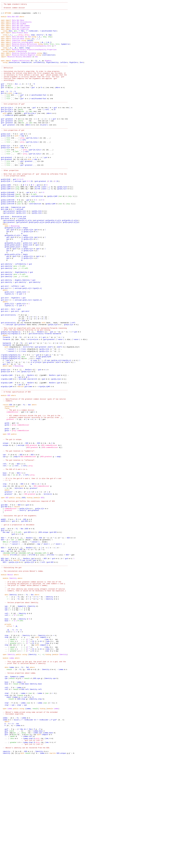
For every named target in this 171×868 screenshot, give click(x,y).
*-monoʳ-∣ (62, 388)
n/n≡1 (29, 643)
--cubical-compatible (21, 15)
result (9, 769)
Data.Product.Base (20, 39)
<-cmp (15, 110)
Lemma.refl (28, 846)
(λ (12, 611)
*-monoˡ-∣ (47, 623)
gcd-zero (5, 354)
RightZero (74, 73)
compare (43, 733)
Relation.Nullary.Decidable (24, 63)
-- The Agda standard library (14, 5)
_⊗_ (43, 50)
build (30, 48)
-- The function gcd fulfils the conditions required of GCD (28, 574)
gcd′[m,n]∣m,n (7, 127)
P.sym (39, 407)
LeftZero (64, 73)
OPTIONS (8, 15)
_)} (26, 131)
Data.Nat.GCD (13, 20)
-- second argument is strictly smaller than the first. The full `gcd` (33, 90)
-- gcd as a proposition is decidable (18, 602)
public (14, 497)
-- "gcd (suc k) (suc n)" (32, 855)
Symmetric (65, 52)
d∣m (17, 388)
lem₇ (48, 748)
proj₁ (27, 41)
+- (7, 686)
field (7, 467)
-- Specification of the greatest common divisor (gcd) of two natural (34, 456)
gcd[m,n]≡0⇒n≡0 (8, 232)
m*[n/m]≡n (38, 414)
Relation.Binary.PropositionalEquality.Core (32, 54)
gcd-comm (5, 240)
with (10, 110)
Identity (13, 664)
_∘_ (38, 45)
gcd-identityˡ (7, 304)
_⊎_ (39, 43)
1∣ (18, 337)
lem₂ (47, 735)
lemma (5, 825)
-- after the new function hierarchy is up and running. (26, 377)
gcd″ (56, 827)
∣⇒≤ (19, 424)
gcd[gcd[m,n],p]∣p (70, 255)
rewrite (20, 441)
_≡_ (11, 56)
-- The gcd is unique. (13, 504)
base (5, 542)
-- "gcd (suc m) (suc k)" (32, 850)
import (8, 24)
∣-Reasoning (14, 262)
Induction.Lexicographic (23, 50)
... (2, 112)
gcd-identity (7, 322)
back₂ (56, 369)
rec (23, 103)
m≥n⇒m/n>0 (32, 433)
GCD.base (25, 786)
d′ (19, 564)
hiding (30, 570)
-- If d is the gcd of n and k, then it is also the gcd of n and (32, 549)
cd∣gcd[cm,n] (15, 397)
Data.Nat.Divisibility (22, 26)
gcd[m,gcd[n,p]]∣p (71, 257)
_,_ (15, 41)
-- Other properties (10, 197)
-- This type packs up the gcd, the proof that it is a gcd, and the (35, 760)
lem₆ (49, 745)
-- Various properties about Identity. (22, 692)
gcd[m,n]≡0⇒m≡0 (8, 223)
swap (33, 41)
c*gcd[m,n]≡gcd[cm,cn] (11, 405)
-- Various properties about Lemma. (20, 773)
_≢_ (15, 56)
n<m (27, 103)
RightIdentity (52, 73)
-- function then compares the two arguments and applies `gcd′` (30, 93)
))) (72, 217)
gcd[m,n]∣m (6, 157)
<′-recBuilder (32, 37)
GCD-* (3, 617)
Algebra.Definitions (21, 71)
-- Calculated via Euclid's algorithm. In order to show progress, (31, 84)
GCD (9, 452)
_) (15, 103)
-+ (7, 688)
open (3, 24)
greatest (10, 480)
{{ (22, 632)
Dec (45, 63)
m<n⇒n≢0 (22, 433)
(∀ (19, 362)
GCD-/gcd (5, 641)
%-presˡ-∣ (45, 146)
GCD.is (21, 619)
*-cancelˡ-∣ (12, 399)
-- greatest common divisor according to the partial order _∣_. (35, 478)
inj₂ (50, 43)
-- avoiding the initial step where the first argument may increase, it (33, 86)
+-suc (25, 801)
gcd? (3, 606)
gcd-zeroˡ (5, 328)
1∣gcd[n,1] (38, 343)
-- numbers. (8, 459)
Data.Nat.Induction (20, 35)
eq (26, 217)
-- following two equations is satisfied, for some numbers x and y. (35, 671)
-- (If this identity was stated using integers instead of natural (35, 677)
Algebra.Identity (22, 322)
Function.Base (18, 45)
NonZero (40, 379)
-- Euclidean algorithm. (13, 820)
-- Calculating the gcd (11, 651)
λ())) (76, 227)
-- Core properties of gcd (13, 152)
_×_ (11, 41)
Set (29, 463)
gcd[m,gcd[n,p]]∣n (53, 257)
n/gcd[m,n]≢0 (7, 429)
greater (13, 739)
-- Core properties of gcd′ (13, 123)
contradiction (49, 65)
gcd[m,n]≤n (6, 422)
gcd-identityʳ (7, 313)
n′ (23, 844)
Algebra (48, 71)
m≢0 (22, 217)
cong (27, 56)
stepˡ (7, 797)
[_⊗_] (49, 50)
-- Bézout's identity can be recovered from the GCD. (26, 859)
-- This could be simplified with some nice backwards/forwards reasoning (34, 375)
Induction (16, 48)
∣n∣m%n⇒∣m (9, 135)
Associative (14, 73)
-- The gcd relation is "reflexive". (19, 527)
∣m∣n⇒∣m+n (19, 559)
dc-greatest (45, 619)
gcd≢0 (43, 429)
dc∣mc (36, 619)
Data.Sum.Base (18, 43)
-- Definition (7, 80)
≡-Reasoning (21, 60)
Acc (11, 37)
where (22, 20)
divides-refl (9, 634)
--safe (34, 15)
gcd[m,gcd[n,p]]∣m (37, 257)
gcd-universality (8, 360)
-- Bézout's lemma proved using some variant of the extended (30, 818)
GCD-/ (3, 628)
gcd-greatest (7, 182)
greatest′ (36, 559)
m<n (13, 112)
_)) (60, 399)
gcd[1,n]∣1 (28, 330)
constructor (10, 465)
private (8, 718)
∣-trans (24, 399)
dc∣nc (28, 619)
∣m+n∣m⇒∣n (49, 566)
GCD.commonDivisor (51, 510)
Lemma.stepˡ (28, 848)
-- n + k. (7, 551)
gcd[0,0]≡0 (6, 208)
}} (46, 379)
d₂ (18, 508)
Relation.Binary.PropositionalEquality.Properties (34, 58)
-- (2, 7)
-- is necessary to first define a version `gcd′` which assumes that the (34, 88)
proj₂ (21, 41)
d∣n (23, 388)
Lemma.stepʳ (28, 853)
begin (25, 264)
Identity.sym (50, 780)
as (26, 43)
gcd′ (3, 99)
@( (9, 103)
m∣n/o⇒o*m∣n (29, 397)
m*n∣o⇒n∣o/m (33, 388)
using (5, 37)
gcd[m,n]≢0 (6, 215)
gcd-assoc (5, 251)
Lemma (12, 756)
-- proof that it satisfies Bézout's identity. (25, 763)
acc (15, 37)
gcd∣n (10, 133)
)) (59, 210)
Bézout (10, 660)
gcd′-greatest (7, 140)
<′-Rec (21, 37)
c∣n (47, 142)
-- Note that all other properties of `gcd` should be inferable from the (34, 202)
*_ (42, 412)
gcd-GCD (4, 579)
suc (12, 103)
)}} (64, 429)
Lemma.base (38, 840)
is (17, 465)
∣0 (55, 129)
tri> (52, 52)
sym (4, 521)
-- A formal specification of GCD (16, 448)
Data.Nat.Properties (21, 33)
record (6, 463)
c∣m (43, 142)
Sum (29, 43)
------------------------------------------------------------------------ (34, 3)
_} (16, 619)
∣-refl (46, 129)
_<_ (20, 99)
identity (7, 863)
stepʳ (7, 808)
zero (9, 101)
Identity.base (36, 786)
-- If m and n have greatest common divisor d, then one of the (33, 668)
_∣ (49, 217)
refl (5, 531)
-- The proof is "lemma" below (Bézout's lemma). (26, 673)
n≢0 (22, 219)
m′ (11, 844)
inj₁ (44, 43)
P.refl (16, 176)
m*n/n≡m (13, 636)
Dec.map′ (7, 611)
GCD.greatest (33, 510)
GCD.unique (44, 611)
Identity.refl (36, 793)
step (5, 555)
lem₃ (49, 737)
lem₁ (48, 848)
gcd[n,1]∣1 (28, 343)
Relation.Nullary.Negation (24, 65)
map (51, 41)
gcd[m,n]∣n (6, 170)
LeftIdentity (39, 73)
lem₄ (48, 739)
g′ (34, 865)
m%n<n (58, 103)
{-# (2, 15)
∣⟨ (22, 266)
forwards (28, 369)
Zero (82, 73)
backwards (37, 369)
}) (36, 611)
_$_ (33, 45)
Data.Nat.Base (18, 24)
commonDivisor (13, 471)
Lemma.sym (38, 842)
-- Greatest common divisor (13, 9)
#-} (39, 15)
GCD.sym (37, 780)
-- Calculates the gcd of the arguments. (19, 591)
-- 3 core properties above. (13, 204)
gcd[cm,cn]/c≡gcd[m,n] (11, 379)
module (4, 20)
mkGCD (3, 596)
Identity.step (36, 803)
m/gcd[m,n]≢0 (7, 437)
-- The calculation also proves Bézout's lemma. (22, 656)
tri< (46, 52)
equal (13, 735)
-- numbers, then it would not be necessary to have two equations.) (35, 679)
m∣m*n (51, 397)
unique (6, 508)
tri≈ (57, 52)
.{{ (32, 379)
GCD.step (21, 803)
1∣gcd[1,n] (38, 330)
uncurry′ (41, 41)
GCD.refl (25, 793)
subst (21, 56)
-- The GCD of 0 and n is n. (15, 538)
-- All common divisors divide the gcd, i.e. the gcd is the (33, 476)
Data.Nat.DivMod (19, 28)
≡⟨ (32, 412)
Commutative (26, 73)
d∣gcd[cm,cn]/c (22, 394)
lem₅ (47, 743)
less (12, 737)
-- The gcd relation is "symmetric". (19, 516)
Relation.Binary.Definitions (25, 52)
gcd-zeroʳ (5, 341)
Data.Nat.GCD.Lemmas (21, 30)
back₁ (49, 369)
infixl (9, 720)
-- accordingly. (8, 95)
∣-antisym (17, 210)
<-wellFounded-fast (48, 37)
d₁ (15, 508)
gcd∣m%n (18, 133)
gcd (2, 108)
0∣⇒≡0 (37, 217)
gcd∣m (7, 484)
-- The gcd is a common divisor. (21, 469)
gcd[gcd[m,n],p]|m (24, 255)
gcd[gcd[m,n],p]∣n (53, 255)
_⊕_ (17, 720)
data (6, 683)
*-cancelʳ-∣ (15, 621)
